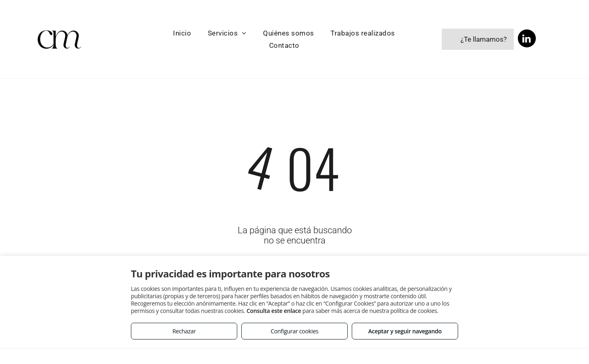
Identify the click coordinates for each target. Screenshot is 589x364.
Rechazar (184, 331)
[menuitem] (182, 33)
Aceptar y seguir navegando (405, 331)
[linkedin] (527, 39)
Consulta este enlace (274, 311)
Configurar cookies (295, 331)
